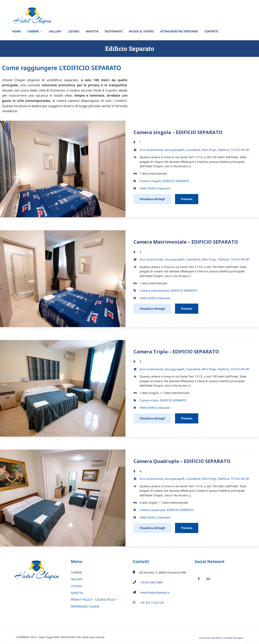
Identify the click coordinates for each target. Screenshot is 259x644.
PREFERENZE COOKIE (85, 606)
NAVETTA (92, 31)
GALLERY (55, 31)
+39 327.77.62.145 (152, 603)
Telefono (223, 150)
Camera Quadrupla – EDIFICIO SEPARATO (182, 461)
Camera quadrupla (152, 510)
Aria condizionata (151, 150)
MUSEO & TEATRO (141, 31)
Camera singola (150, 181)
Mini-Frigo (209, 150)
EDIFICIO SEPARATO (176, 181)
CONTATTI (211, 31)
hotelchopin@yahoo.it (155, 592)
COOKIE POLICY (106, 600)
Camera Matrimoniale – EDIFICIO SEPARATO (186, 242)
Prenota (187, 199)
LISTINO (74, 31)
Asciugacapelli (175, 150)
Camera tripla (149, 400)
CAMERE (33, 31)
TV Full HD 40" (240, 150)
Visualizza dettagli (152, 199)
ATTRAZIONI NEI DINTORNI (179, 31)
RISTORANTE (114, 31)
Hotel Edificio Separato (155, 188)
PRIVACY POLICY (82, 600)
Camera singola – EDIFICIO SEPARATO (178, 132)
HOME (16, 31)
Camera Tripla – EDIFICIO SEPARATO (176, 351)
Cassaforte (193, 150)
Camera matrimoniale (154, 291)
